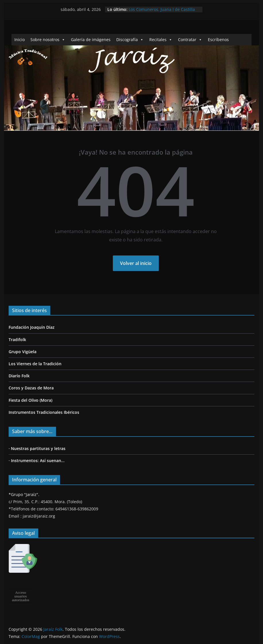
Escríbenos (218, 40)
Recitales (161, 40)
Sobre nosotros (48, 40)
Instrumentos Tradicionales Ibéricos (44, 412)
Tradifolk (17, 340)
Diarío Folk (19, 376)
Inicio (20, 40)
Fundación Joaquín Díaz (32, 327)
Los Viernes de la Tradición (35, 364)
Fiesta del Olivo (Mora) (30, 400)
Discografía (130, 40)
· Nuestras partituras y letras (37, 448)
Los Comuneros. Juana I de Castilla (162, 9)
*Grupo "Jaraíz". (24, 494)
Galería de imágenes (91, 40)
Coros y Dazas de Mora (31, 388)
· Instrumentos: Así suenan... (37, 461)
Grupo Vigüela (23, 352)
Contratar (190, 40)
